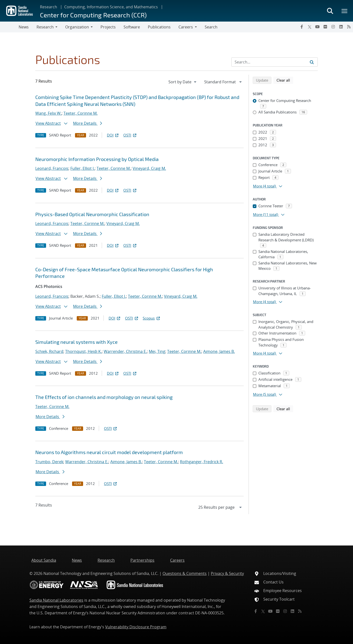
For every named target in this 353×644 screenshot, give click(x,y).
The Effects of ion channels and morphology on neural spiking (104, 397)
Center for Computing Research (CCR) (93, 15)
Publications (159, 27)
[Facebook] (302, 27)
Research (49, 7)
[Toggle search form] (330, 11)
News (24, 27)
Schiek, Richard (49, 351)
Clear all (285, 80)
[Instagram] (333, 27)
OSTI (130, 135)
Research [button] (45, 27)
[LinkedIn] (341, 27)
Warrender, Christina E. (125, 351)
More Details (88, 123)
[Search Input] (275, 62)
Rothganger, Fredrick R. (202, 462)
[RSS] (349, 27)
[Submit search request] (312, 62)
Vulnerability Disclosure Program (136, 627)
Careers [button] (186, 27)
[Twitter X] (310, 27)
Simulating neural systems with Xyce (76, 342)
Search (211, 27)
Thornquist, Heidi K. (83, 351)
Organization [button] (77, 27)
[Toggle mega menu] (345, 11)
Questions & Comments (185, 573)
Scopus (152, 318)
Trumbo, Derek (49, 462)
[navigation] (183, 82)
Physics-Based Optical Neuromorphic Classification (92, 214)
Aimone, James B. (219, 351)
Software (132, 27)
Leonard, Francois (52, 168)
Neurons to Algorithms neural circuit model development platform (109, 452)
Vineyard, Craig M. (149, 168)
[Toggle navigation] (9, 27)
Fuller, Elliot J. (82, 168)
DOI (113, 135)
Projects (108, 27)
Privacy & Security (227, 573)
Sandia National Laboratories (56, 600)
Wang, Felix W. (48, 113)
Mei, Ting (157, 351)
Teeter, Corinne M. (81, 113)
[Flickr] (325, 27)
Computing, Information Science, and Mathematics (111, 7)
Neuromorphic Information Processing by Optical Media (97, 159)
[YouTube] (317, 27)
